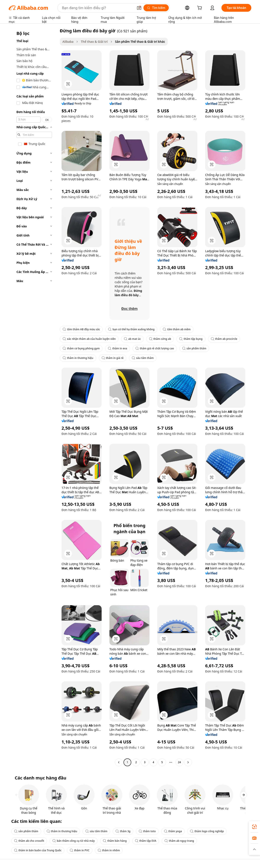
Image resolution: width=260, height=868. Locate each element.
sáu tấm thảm (143, 358)
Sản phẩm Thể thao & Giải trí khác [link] (140, 42)
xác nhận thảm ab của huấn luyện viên (89, 339)
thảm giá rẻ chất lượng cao (155, 348)
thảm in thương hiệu (78, 358)
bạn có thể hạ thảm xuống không (131, 329)
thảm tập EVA (146, 841)
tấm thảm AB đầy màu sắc (81, 329)
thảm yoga (173, 831)
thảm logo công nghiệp (207, 831)
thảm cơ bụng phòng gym (81, 348)
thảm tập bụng (191, 339)
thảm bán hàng (115, 841)
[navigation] (33, 397)
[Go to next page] (188, 762)
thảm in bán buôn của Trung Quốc (38, 850)
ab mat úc (132, 339)
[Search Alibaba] (97, 8)
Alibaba (68, 42)
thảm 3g (123, 831)
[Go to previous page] (119, 762)
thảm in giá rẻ (113, 358)
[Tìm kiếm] (156, 8)
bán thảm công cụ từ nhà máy (74, 841)
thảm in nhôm (109, 850)
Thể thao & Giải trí (94, 42)
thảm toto (147, 831)
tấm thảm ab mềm (177, 329)
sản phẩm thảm (194, 348)
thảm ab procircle (224, 339)
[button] (139, 8)
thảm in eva (118, 348)
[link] (254, 827)
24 (179, 762)
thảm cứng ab (160, 339)
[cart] (200, 8)
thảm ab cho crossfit (29, 841)
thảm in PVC (80, 850)
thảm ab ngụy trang (179, 841)
